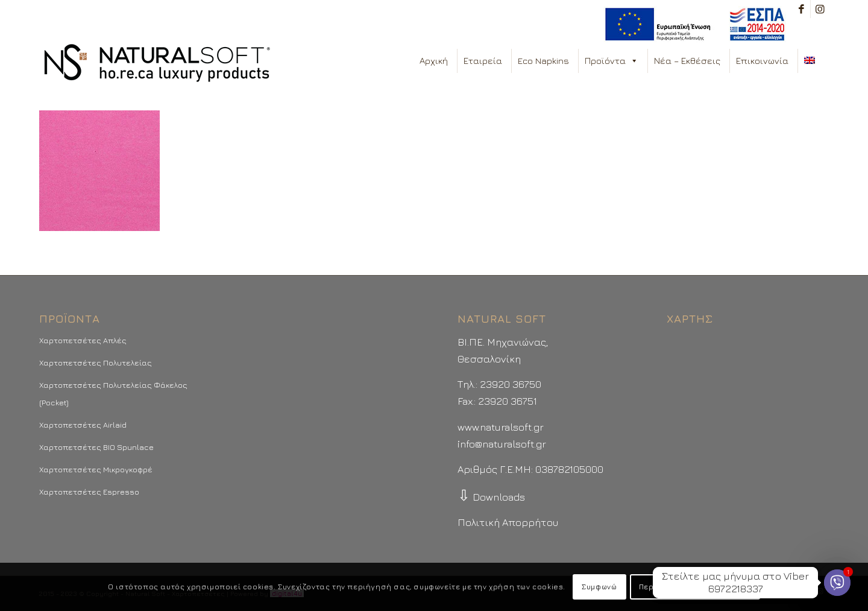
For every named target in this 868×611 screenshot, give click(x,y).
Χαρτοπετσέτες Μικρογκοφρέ (96, 469)
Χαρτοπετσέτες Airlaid (83, 425)
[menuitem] (692, 24)
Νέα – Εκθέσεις (687, 61)
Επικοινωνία (762, 61)
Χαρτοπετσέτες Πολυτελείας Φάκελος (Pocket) (113, 393)
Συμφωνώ (599, 587)
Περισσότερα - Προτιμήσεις (695, 587)
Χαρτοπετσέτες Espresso (89, 492)
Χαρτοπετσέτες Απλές (83, 340)
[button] (634, 61)
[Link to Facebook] (801, 9)
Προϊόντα (612, 61)
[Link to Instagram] (820, 9)
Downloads (491, 497)
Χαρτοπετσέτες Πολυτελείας (96, 362)
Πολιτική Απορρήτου (508, 522)
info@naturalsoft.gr (502, 444)
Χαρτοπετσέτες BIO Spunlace (96, 447)
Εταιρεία (483, 61)
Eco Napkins (543, 61)
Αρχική (434, 61)
